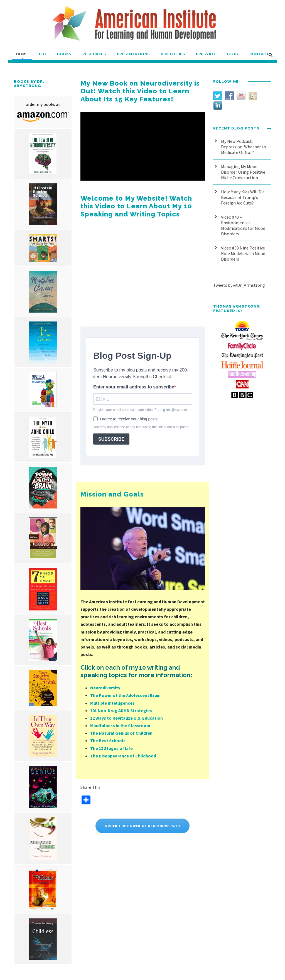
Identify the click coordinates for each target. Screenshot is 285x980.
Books (64, 54)
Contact (259, 54)
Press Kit (206, 54)
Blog (233, 54)
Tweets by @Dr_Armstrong (239, 285)
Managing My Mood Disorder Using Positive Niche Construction (243, 172)
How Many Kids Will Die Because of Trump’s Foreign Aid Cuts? (243, 197)
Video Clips (173, 54)
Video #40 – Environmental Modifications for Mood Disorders (243, 225)
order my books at (43, 104)
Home (22, 54)
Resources (94, 54)
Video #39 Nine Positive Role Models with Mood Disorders (243, 253)
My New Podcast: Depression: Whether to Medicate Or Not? (244, 147)
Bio (43, 54)
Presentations (133, 54)
